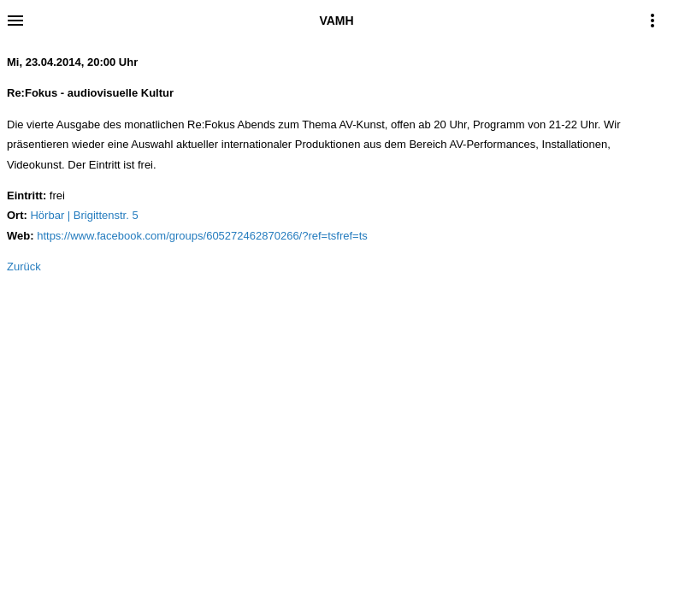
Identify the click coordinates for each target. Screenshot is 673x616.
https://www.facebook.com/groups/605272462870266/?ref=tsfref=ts (202, 236)
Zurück (24, 267)
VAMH (336, 21)
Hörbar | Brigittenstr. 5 (84, 215)
